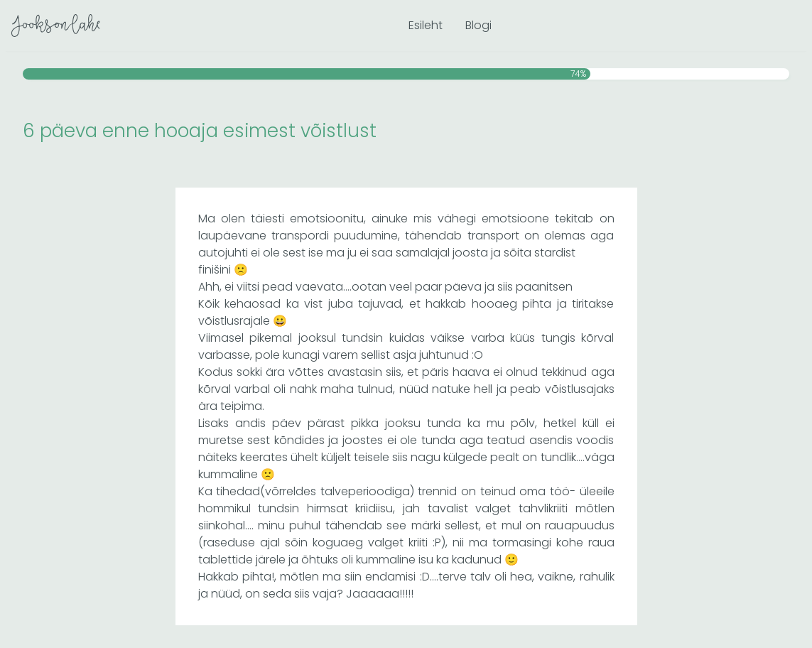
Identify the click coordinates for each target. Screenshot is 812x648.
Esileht (426, 25)
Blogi (478, 25)
